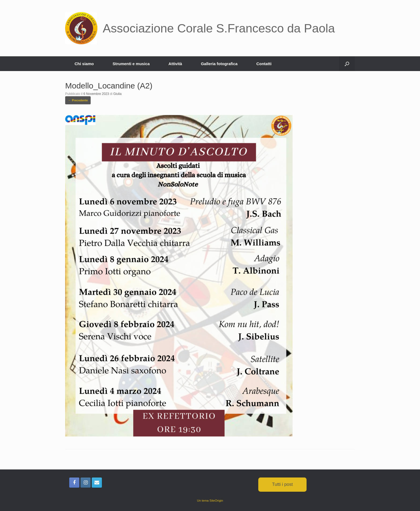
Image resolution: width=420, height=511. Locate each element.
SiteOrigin (216, 501)
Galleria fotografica (219, 64)
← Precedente (78, 100)
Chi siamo (84, 64)
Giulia (117, 94)
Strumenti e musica (131, 64)
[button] (347, 64)
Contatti (264, 64)
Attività (175, 64)
